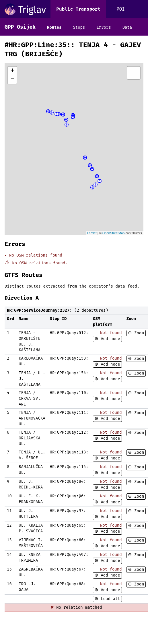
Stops (79, 27)
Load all (109, 599)
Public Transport (78, 9)
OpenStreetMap (114, 233)
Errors (104, 27)
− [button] (12, 79)
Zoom (138, 333)
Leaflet (92, 233)
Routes (54, 27)
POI (121, 9)
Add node (109, 339)
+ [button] (12, 71)
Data (127, 27)
